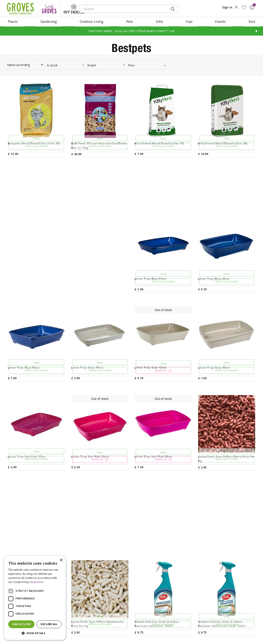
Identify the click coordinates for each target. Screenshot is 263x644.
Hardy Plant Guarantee (230, 591)
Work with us (119, 591)
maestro (237, 629)
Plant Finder (170, 571)
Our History (118, 577)
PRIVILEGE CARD (170, 526)
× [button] (61, 560)
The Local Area (172, 597)
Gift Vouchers (223, 564)
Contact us (169, 577)
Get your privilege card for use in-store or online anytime (220, 526)
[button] (35, 633)
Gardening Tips (121, 558)
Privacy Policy (145, 628)
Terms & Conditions (122, 628)
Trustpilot (220, 584)
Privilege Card (223, 577)
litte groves (49, 8)
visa (255, 629)
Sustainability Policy (124, 584)
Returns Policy (223, 597)
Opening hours (172, 564)
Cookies (161, 628)
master (246, 629)
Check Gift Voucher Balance (233, 571)
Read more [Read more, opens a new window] (37, 582)
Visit (164, 558)
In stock (52, 65)
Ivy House (117, 571)
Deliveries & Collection (178, 584)
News (113, 564)
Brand (91, 65)
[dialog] (35, 598)
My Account (221, 558)
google (227, 629)
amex (209, 629)
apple (218, 629)
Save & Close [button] (21, 624)
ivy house (74, 8)
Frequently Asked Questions (182, 591)
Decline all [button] (49, 624)
